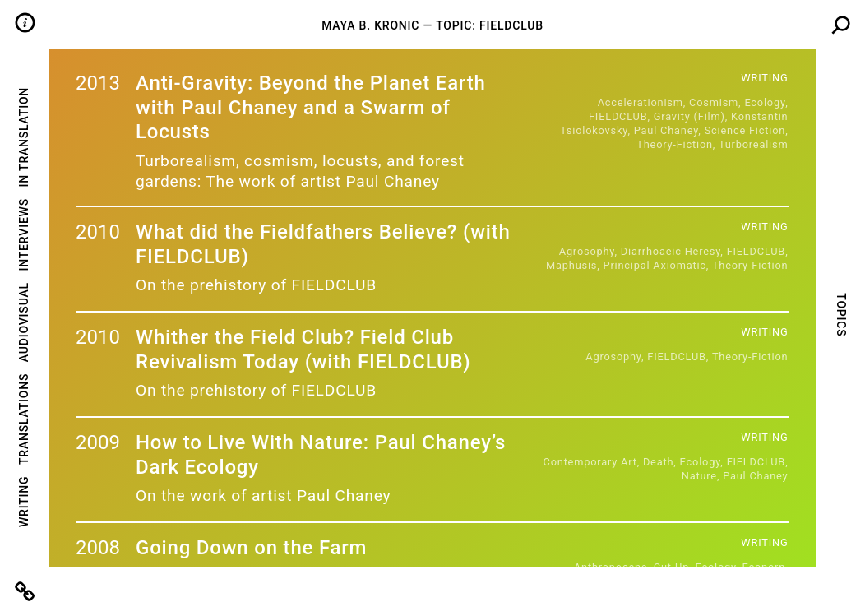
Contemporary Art (590, 462)
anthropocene (611, 567)
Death (658, 462)
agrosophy (587, 251)
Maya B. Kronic (370, 25)
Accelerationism (641, 102)
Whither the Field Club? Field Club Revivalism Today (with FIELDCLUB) (303, 349)
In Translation (24, 137)
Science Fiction (745, 130)
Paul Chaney (666, 130)
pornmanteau (671, 595)
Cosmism (714, 102)
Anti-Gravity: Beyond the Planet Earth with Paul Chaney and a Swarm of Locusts (311, 107)
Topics (840, 315)
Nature (699, 476)
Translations (24, 419)
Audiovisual (24, 322)
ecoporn (763, 567)
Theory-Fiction (675, 144)
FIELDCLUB (618, 116)
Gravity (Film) (689, 116)
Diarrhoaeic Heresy (671, 251)
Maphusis (571, 265)
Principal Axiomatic (655, 265)
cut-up (671, 567)
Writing (24, 502)
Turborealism (754, 144)
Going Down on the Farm (251, 548)
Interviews (24, 235)
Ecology (765, 102)
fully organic (672, 581)
